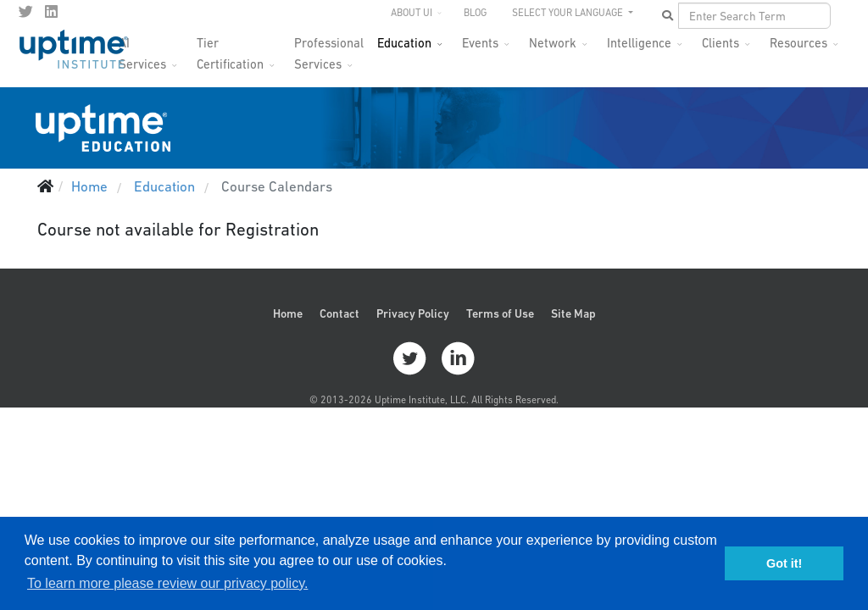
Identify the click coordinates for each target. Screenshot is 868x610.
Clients (721, 43)
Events (480, 43)
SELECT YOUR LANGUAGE (569, 13)
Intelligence (639, 43)
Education (404, 43)
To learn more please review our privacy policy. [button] (167, 583)
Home (288, 313)
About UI (412, 13)
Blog (475, 13)
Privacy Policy (413, 313)
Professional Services (329, 48)
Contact (339, 313)
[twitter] (26, 12)
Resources (798, 43)
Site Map (573, 313)
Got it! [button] (784, 563)
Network (553, 43)
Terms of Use (500, 313)
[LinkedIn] (51, 12)
